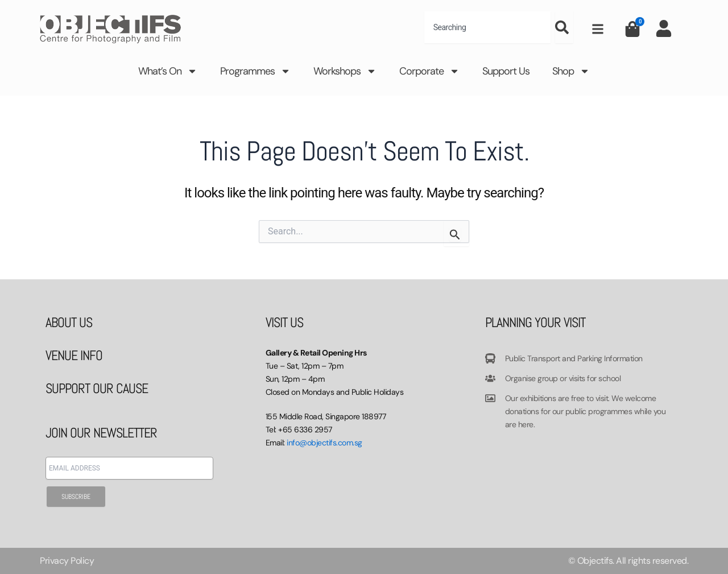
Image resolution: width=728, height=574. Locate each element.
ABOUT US (69, 322)
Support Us (506, 71)
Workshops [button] (345, 71)
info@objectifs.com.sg (324, 443)
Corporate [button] (429, 71)
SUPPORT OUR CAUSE (97, 388)
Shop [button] (571, 71)
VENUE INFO (74, 355)
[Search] (564, 27)
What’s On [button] (168, 71)
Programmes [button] (255, 71)
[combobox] (487, 27)
